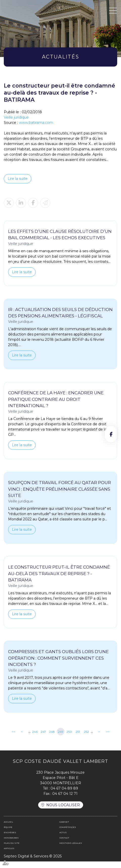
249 (61, 738)
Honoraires (11, 844)
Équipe (8, 834)
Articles (9, 855)
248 (52, 738)
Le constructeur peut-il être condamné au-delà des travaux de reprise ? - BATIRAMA (59, 580)
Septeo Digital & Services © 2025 (33, 863)
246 (35, 738)
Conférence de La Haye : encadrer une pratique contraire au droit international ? (56, 406)
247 (43, 738)
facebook (111, 434)
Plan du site (12, 850)
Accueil (8, 828)
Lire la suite (18, 179)
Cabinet (64, 828)
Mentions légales (71, 850)
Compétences (68, 834)
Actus (63, 839)
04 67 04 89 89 (64, 795)
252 (86, 738)
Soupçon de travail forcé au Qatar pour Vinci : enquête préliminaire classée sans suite (60, 496)
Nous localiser (63, 811)
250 (69, 738)
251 (78, 738)
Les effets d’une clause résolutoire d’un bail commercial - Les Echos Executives (60, 234)
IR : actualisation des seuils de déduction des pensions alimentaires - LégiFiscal (57, 316)
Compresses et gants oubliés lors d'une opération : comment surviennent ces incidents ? (59, 665)
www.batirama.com (36, 123)
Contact (64, 844)
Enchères (10, 839)
